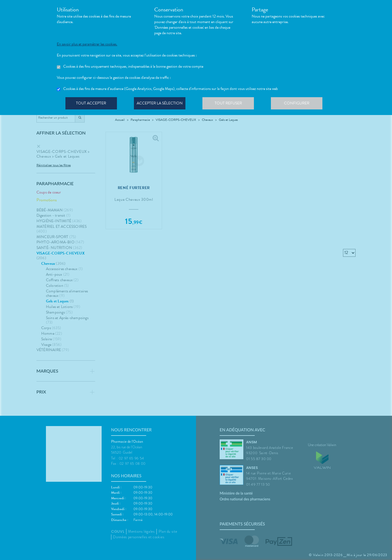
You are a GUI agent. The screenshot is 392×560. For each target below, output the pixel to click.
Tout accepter (92, 104)
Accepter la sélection (161, 104)
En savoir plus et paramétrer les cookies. (87, 44)
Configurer (300, 104)
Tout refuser (231, 104)
